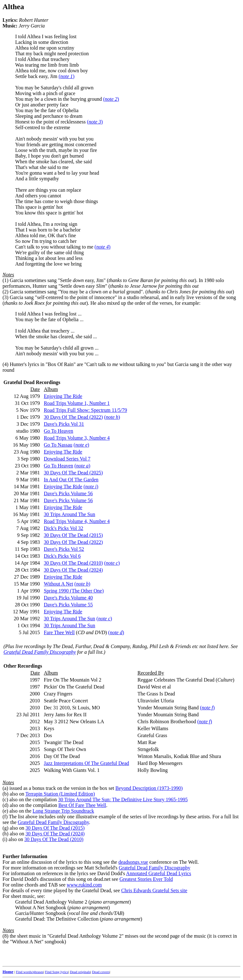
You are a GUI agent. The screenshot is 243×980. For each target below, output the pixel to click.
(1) (6, 280)
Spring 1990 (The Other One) (74, 591)
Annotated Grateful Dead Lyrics (159, 873)
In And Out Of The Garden (71, 480)
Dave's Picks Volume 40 (68, 598)
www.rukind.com (84, 885)
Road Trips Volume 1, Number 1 (77, 403)
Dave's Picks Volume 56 (68, 493)
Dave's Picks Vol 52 (64, 549)
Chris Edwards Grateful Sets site (154, 890)
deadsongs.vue (133, 862)
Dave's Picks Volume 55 (68, 605)
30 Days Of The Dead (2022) (73, 417)
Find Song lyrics (56, 972)
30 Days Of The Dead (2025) (73, 473)
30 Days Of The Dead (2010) (73, 563)
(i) (5, 839)
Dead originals (80, 972)
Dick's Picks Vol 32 (63, 528)
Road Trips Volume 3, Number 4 (77, 438)
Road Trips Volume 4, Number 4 (77, 521)
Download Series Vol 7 (67, 459)
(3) (6, 297)
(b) (6, 794)
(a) (5, 788)
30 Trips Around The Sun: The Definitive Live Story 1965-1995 (123, 800)
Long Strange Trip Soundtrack (63, 811)
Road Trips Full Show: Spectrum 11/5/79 (85, 410)
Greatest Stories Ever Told (146, 879)
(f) (5, 817)
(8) (6, 936)
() (66, 76)
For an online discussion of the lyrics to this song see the (60, 859)
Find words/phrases (30, 972)
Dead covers (101, 972)
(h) (6, 834)
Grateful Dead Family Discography (40, 652)
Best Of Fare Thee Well (82, 805)
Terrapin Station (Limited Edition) (60, 794)
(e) (5, 811)
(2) (6, 292)
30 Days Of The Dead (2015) (73, 535)
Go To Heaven (58, 431)
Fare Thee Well (59, 632)
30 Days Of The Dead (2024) (73, 570)
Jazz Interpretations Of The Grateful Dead (86, 763)
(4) (6, 364)
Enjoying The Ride (63, 396)
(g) (6, 828)
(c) (5, 800)
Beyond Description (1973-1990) (149, 788)
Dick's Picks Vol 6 (62, 556)
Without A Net (58, 584)
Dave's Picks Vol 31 (64, 424)
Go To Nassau (58, 445)
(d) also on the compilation (30, 805)
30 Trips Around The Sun (69, 514)
